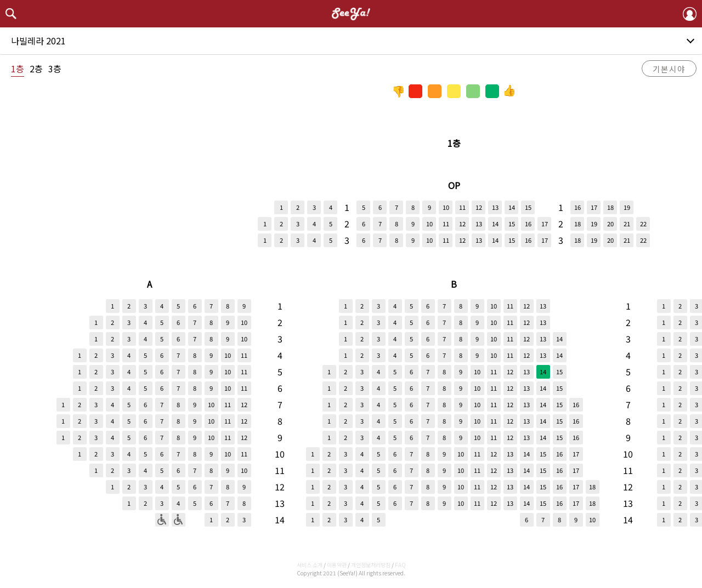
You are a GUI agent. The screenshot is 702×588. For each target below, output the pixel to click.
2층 (36, 68)
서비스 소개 (310, 565)
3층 (55, 68)
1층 (18, 68)
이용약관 (337, 565)
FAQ (400, 565)
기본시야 (669, 69)
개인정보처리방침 (371, 565)
